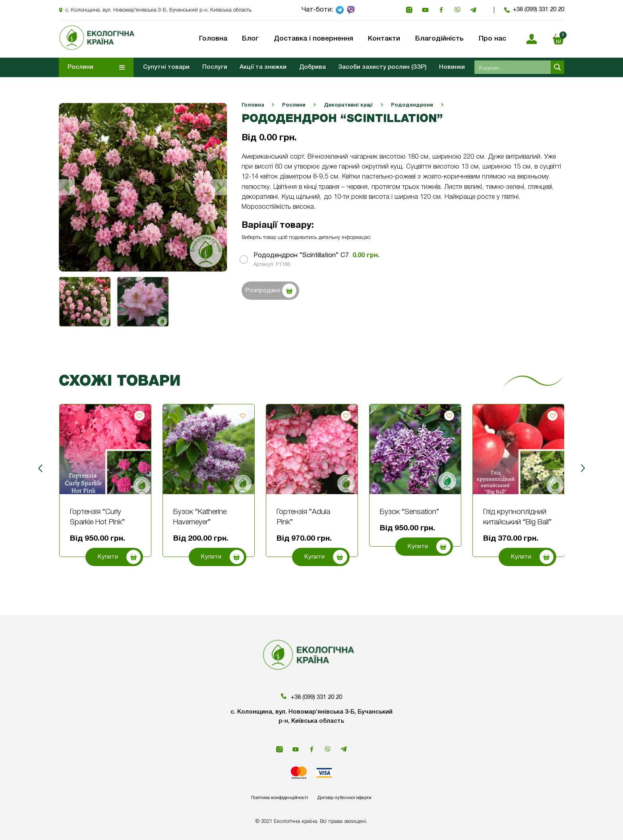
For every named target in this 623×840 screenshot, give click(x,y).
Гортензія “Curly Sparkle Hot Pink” (97, 517)
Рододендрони (412, 105)
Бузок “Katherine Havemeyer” (200, 517)
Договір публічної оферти (354, 797)
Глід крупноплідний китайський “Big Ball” (517, 517)
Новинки (452, 67)
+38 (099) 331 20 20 (534, 10)
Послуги (215, 67)
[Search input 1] (513, 67)
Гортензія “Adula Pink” (303, 517)
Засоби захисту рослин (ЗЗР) (382, 67)
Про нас (492, 39)
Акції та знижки (263, 67)
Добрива (312, 67)
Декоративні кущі (348, 105)
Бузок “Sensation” (409, 512)
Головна (253, 105)
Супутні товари (166, 67)
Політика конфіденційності (270, 797)
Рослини (294, 105)
